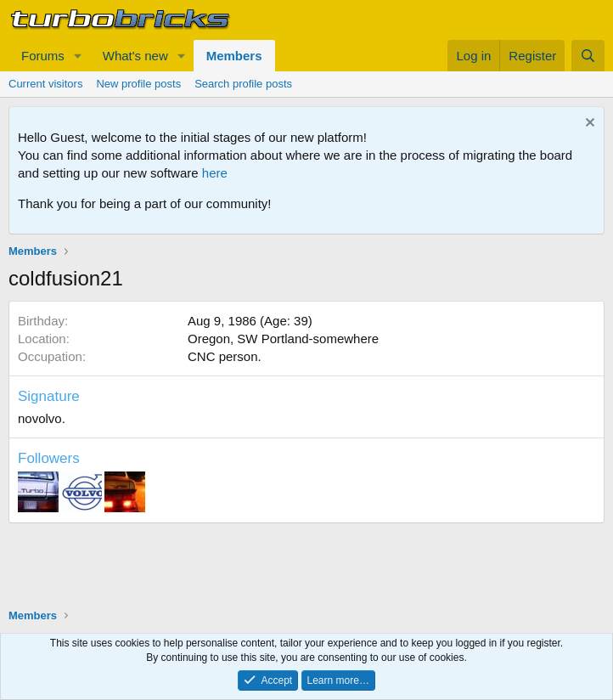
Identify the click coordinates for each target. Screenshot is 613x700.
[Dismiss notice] (588, 124)
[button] (78, 56)
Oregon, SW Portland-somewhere (283, 339)
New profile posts (138, 84)
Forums (43, 56)
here (215, 173)
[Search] (588, 56)
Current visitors (45, 84)
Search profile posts (243, 84)
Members (234, 56)
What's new (135, 56)
